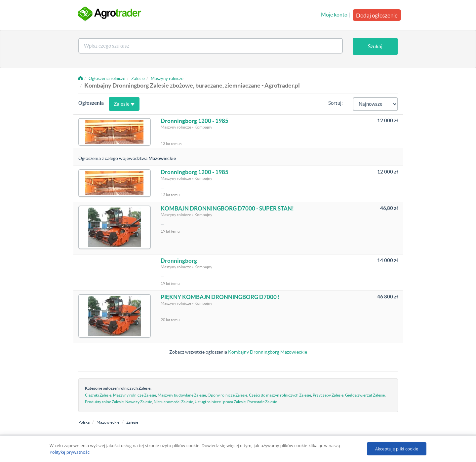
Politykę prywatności (70, 452)
